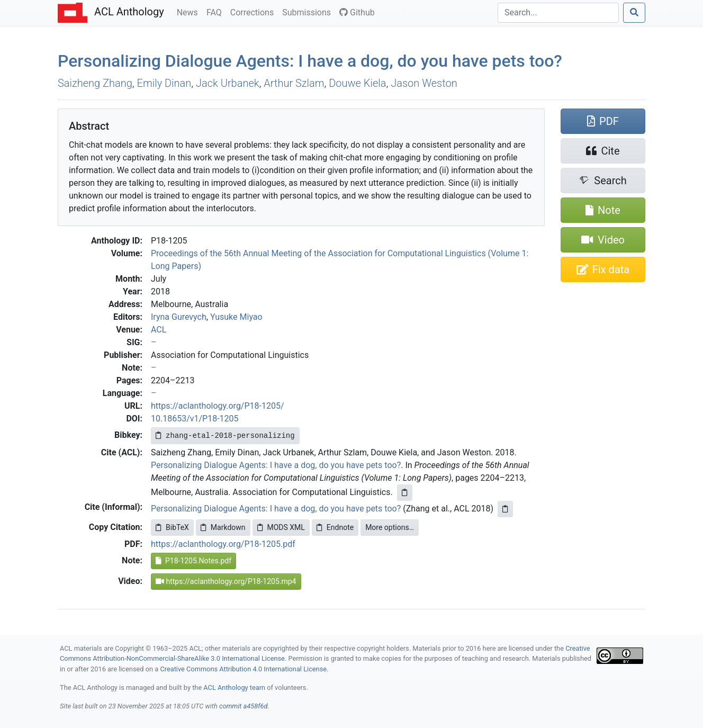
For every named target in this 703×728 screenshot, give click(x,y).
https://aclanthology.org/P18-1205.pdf (223, 544)
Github (357, 12)
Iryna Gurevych (179, 317)
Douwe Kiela (357, 83)
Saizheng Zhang (95, 83)
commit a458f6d (244, 706)
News (190, 12)
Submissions (309, 12)
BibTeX (172, 527)
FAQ (216, 12)
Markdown (223, 527)
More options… (390, 527)
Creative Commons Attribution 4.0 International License (243, 669)
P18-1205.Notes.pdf (193, 561)
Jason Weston (424, 83)
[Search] (558, 13)
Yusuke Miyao (236, 317)
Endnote (335, 527)
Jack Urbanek (228, 83)
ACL (159, 330)
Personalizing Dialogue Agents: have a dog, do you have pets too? (310, 61)
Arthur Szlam (294, 83)
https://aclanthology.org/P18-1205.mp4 (226, 581)
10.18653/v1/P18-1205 (195, 419)
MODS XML (281, 527)
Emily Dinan (164, 83)
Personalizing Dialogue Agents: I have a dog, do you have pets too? (276, 465)
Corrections (254, 12)
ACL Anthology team (234, 687)
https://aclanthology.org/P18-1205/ (218, 406)
